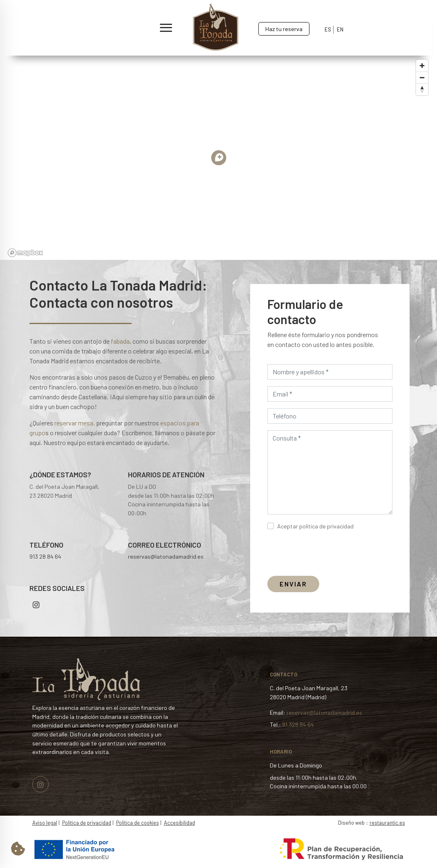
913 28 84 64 (45, 556)
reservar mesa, (75, 423)
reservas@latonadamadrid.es (166, 556)
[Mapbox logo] (25, 256)
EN (340, 29)
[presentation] (329, 553)
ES (328, 29)
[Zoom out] (422, 81)
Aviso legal (45, 823)
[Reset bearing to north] (422, 93)
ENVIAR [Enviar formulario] (293, 584)
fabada (120, 341)
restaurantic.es (387, 823)
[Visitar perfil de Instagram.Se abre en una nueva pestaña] (40, 785)
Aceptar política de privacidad (315, 526)
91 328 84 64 (298, 724)
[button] (96, 28)
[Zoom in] (422, 69)
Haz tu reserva (284, 29)
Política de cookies (138, 823)
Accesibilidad (179, 823)
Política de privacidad (87, 823)
